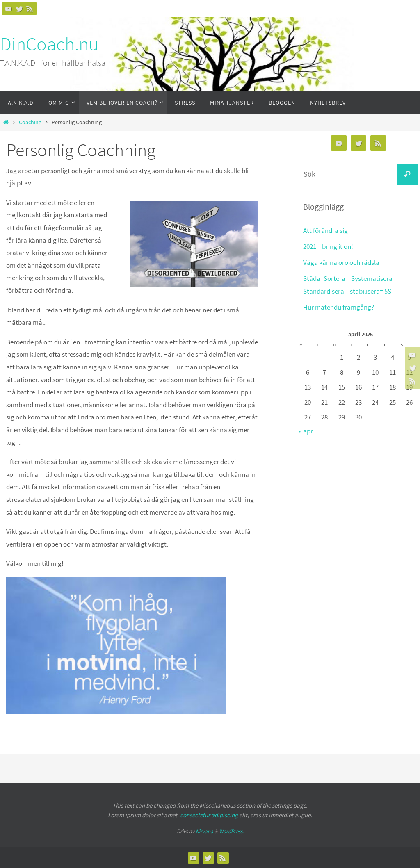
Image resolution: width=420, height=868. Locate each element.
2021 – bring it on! (328, 246)
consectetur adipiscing (209, 815)
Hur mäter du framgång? (339, 307)
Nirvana (204, 831)
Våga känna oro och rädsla (341, 262)
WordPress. (231, 831)
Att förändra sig (325, 230)
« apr (306, 431)
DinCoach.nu (49, 44)
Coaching (30, 122)
